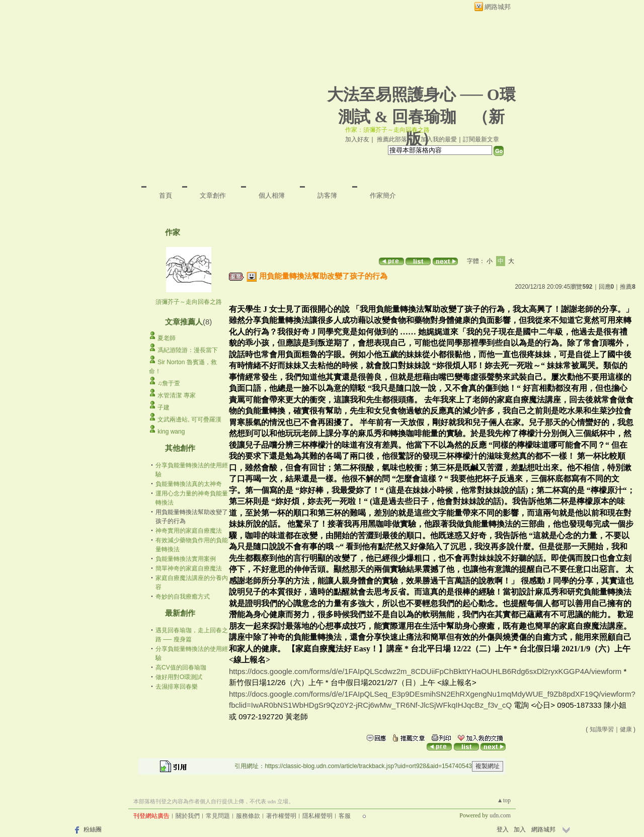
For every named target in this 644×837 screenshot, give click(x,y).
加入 (520, 829)
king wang (171, 432)
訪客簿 (327, 195)
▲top (504, 800)
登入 (503, 829)
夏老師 (167, 338)
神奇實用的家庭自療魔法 (189, 531)
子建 (164, 407)
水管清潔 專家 (176, 395)
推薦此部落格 (395, 139)
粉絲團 (93, 829)
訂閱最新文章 (481, 139)
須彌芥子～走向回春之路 (189, 302)
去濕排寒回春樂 (177, 687)
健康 (626, 729)
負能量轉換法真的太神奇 (189, 484)
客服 (345, 816)
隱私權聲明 (317, 816)
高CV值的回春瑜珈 (181, 667)
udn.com (500, 815)
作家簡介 (383, 195)
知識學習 (602, 729)
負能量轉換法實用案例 (186, 559)
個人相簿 (272, 195)
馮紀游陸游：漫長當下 (188, 350)
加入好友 (357, 139)
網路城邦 (498, 7)
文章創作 (213, 195)
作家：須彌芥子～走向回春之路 (387, 130)
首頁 (166, 195)
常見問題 (218, 816)
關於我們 (188, 816)
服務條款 (248, 816)
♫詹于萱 (169, 383)
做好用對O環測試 (179, 677)
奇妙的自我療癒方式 (183, 597)
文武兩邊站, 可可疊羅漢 (189, 420)
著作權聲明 (281, 816)
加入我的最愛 (439, 139)
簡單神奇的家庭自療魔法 (189, 568)
